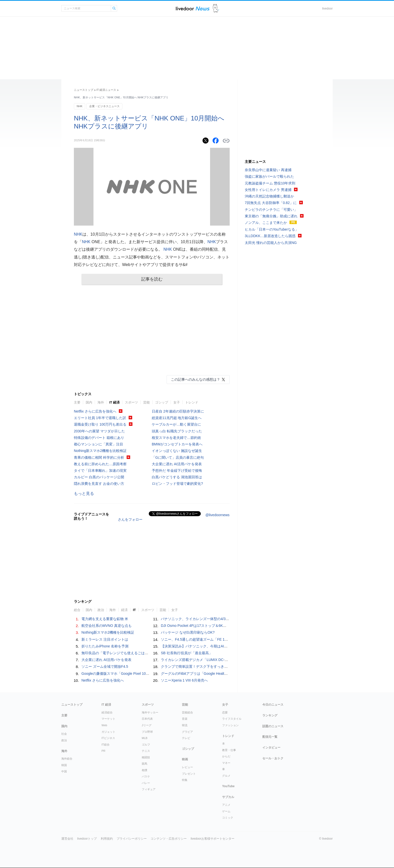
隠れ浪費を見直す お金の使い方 (99, 484)
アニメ (226, 805)
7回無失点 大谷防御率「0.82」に (271, 203)
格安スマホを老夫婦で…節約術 (176, 438)
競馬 (144, 764)
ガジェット (108, 732)
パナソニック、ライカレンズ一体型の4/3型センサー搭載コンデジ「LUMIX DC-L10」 (228, 619)
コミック (228, 818)
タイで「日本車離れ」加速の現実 (100, 471)
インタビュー (271, 748)
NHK (80, 106)
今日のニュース (273, 705)
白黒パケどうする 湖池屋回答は (177, 477)
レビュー (187, 767)
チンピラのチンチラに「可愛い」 (271, 210)
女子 (177, 402)
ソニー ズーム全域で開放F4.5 (105, 666)
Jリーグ (147, 725)
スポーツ (131, 402)
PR (103, 751)
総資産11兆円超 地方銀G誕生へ (177, 418)
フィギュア (149, 789)
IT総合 (106, 745)
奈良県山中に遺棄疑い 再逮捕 (268, 170)
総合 (77, 610)
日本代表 (147, 719)
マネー (226, 763)
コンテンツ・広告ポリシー (169, 839)
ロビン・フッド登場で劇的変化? (177, 484)
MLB (145, 738)
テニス (146, 751)
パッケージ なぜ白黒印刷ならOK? (188, 632)
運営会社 (67, 839)
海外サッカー (150, 712)
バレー (146, 783)
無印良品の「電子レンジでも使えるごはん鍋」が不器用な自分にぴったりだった (145, 653)
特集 (185, 780)
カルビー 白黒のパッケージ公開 (99, 477)
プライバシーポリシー (132, 839)
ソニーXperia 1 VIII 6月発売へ (184, 680)
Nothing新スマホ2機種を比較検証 (100, 451)
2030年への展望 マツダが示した (99, 431)
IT (134, 610)
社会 (64, 734)
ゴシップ (162, 402)
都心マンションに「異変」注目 (98, 444)
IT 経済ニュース (106, 90)
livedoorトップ (87, 839)
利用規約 (107, 839)
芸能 (146, 402)
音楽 (185, 719)
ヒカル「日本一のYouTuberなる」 (272, 229)
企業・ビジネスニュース (104, 106)
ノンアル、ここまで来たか (266, 223)
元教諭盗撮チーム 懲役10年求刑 (270, 183)
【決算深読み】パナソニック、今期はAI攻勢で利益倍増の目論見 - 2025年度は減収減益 (230, 646)
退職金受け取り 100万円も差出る (100, 424)
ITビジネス (108, 738)
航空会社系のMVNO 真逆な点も (107, 626)
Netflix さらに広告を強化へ (95, 411)
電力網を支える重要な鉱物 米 (105, 619)
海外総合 (67, 759)
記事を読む (152, 279)
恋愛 (225, 712)
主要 (77, 402)
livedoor (327, 9)
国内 (89, 402)
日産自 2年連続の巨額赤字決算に (178, 411)
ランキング (270, 715)
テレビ (186, 738)
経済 (124, 610)
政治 (101, 610)
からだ (226, 756)
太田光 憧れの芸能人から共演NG (271, 243)
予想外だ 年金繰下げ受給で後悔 (177, 471)
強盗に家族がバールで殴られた (269, 176)
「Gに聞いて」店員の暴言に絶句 (178, 457)
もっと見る (84, 493)
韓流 (185, 725)
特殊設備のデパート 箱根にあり (99, 438)
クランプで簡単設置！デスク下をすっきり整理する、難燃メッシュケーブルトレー (226, 666)
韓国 (64, 765)
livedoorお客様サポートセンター (213, 839)
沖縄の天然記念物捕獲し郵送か (269, 196)
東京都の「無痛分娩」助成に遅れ (271, 216)
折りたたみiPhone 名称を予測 (105, 646)
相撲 (144, 770)
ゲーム (226, 811)
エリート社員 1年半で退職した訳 (100, 418)
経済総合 (107, 712)
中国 (64, 771)
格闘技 (146, 757)
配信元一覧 (270, 737)
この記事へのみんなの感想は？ (195, 379)
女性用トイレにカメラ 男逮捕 (268, 190)
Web (104, 725)
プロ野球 (147, 732)
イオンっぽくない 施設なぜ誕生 (177, 451)
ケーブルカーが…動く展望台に (176, 424)
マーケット (108, 719)
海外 (101, 402)
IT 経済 (114, 402)
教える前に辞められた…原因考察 (100, 464)
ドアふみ (216, 8)
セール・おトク (273, 758)
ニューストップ (84, 90)
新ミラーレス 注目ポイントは (105, 639)
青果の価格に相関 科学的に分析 (99, 457)
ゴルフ (146, 745)
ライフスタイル (232, 719)
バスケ (146, 776)
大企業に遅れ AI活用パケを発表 (177, 464)
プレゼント (189, 774)
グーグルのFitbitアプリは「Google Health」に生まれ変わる (208, 674)
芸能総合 (187, 712)
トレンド (192, 402)
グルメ (226, 776)
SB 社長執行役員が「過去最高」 (187, 653)
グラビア (187, 732)
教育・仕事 (229, 750)
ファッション (230, 725)
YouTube (228, 786)
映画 (185, 759)
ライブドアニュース (193, 8)
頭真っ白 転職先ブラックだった (177, 431)
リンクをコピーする (226, 141)
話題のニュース (273, 726)
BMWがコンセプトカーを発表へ (177, 444)
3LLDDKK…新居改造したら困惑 (270, 236)
